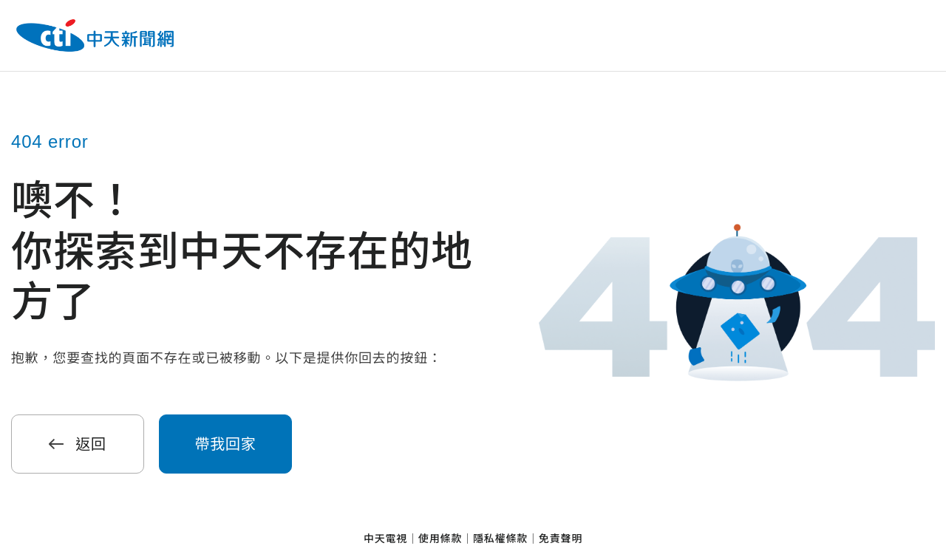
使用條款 (440, 539)
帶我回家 (225, 444)
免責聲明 (561, 539)
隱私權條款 (500, 539)
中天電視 (385, 539)
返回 (78, 444)
